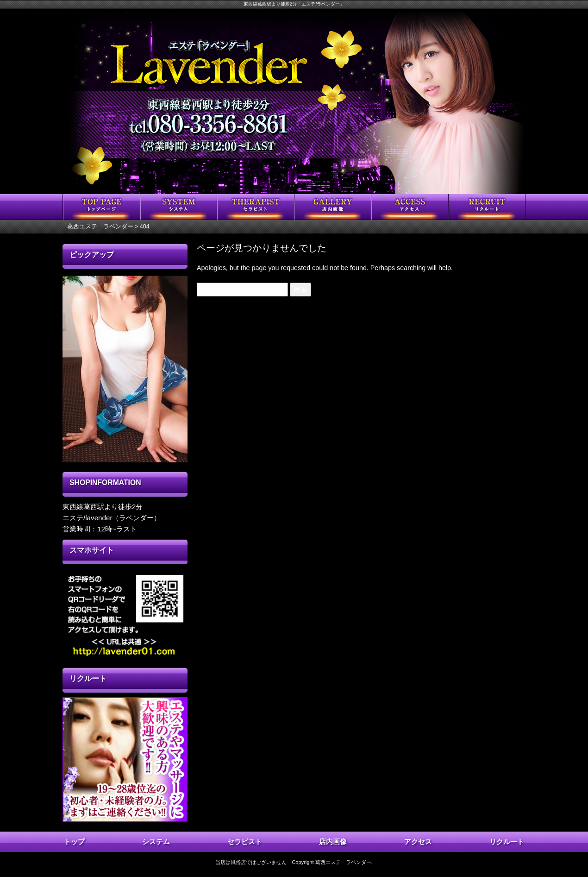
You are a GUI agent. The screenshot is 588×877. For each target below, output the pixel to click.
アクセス (418, 842)
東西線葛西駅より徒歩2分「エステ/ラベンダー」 (294, 4)
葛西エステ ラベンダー (343, 862)
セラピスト (245, 842)
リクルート (507, 842)
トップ (74, 842)
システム (156, 842)
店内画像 (333, 842)
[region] (125, 369)
